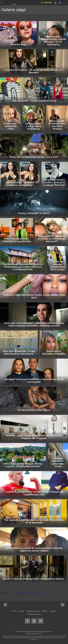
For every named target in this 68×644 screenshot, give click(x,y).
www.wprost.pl (60, 638)
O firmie (14, 611)
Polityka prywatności (34, 614)
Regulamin (53, 611)
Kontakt (21, 611)
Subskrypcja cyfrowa (33, 611)
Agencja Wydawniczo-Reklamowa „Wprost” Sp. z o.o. (38, 632)
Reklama (45, 611)
